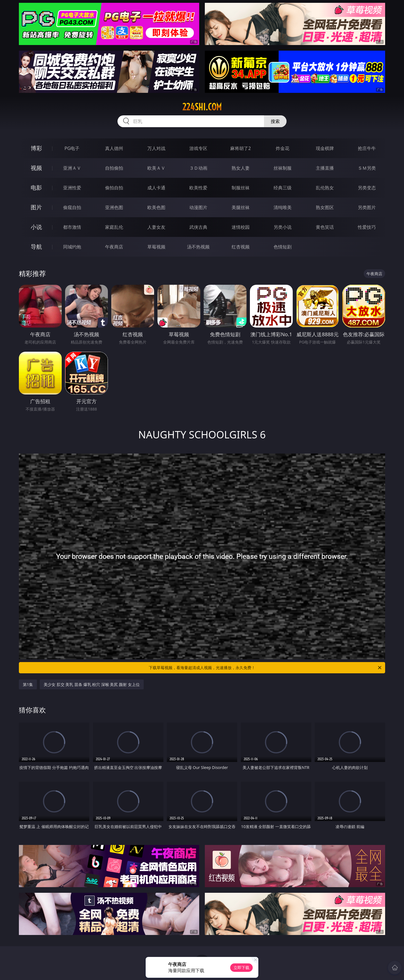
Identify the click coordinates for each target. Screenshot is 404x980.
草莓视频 (156, 247)
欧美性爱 (198, 188)
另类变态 (367, 188)
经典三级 (283, 188)
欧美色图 (156, 207)
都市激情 (72, 227)
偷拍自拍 (114, 188)
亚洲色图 (114, 207)
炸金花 (283, 148)
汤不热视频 (198, 247)
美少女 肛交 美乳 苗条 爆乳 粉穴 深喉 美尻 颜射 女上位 (92, 684)
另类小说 (283, 227)
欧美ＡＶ (156, 168)
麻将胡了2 (240, 148)
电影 (36, 188)
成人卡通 (156, 188)
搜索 (275, 121)
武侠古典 (198, 227)
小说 (36, 227)
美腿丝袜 (241, 207)
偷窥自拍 (72, 207)
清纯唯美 (283, 207)
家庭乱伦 (114, 227)
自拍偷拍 (114, 168)
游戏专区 (198, 148)
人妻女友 (156, 227)
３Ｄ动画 (198, 168)
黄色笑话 (325, 227)
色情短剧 (283, 247)
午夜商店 (114, 247)
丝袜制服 (283, 168)
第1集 (28, 684)
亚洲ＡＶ (72, 168)
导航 (36, 247)
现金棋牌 (325, 148)
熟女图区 (325, 207)
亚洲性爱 (72, 188)
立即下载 (241, 967)
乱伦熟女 (325, 188)
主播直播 (325, 168)
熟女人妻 (241, 168)
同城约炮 (72, 247)
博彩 (36, 148)
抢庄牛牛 (367, 148)
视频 (36, 168)
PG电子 (72, 148)
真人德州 (114, 148)
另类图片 (367, 207)
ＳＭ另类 (367, 168)
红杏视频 (241, 247)
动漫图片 (198, 207)
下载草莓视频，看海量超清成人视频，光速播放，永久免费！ (266, 668)
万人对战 (156, 148)
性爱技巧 (367, 227)
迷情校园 (241, 227)
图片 (36, 207)
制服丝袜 (241, 188)
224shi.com (202, 107)
